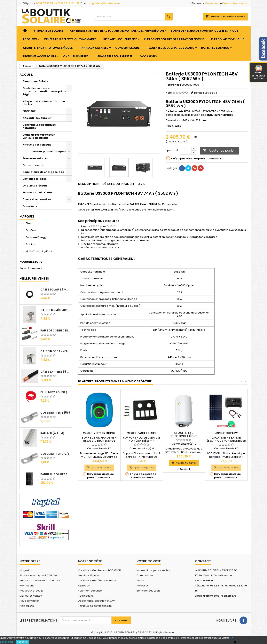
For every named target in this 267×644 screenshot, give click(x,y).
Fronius (30, 244)
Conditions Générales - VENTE (97, 580)
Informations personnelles (153, 570)
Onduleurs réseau (77, 56)
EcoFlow (31, 230)
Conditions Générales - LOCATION (99, 570)
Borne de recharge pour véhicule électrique (204, 31)
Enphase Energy (36, 237)
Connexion (212, 3)
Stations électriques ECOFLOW (39, 575)
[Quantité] (186, 151)
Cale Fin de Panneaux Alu (55, 351)
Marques (27, 216)
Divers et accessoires (40, 56)
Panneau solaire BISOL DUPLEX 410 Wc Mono (55, 474)
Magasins (26, 570)
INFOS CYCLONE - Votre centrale (40, 580)
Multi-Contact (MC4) (38, 251)
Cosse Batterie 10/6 (55, 454)
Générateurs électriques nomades (70, 39)
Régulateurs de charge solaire (170, 48)
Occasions (148, 56)
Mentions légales (89, 575)
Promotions (27, 586)
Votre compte (149, 561)
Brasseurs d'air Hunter (115, 56)
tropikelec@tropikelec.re (104, 3)
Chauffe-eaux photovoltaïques (48, 48)
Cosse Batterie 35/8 (55, 413)
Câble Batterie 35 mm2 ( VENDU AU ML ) (55, 372)
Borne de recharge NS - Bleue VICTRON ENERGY (99, 439)
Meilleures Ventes (34, 278)
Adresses (143, 586)
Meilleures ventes (31, 596)
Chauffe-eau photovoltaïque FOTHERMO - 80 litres (184, 436)
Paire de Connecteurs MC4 (55, 330)
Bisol (28, 223)
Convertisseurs (127, 48)
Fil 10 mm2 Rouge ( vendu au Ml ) (55, 392)
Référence (173, 85)
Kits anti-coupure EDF (120, 39)
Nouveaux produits (31, 591)
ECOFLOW (30, 39)
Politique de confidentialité (95, 606)
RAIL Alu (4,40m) (52, 433)
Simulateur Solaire (48, 31)
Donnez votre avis (206, 93)
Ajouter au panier (219, 151)
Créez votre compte (235, 3)
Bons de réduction (148, 591)
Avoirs (140, 580)
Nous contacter (29, 601)
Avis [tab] (142, 184)
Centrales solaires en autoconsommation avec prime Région (117, 31)
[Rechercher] (134, 17)
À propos (84, 586)
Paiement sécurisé (90, 591)
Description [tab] (88, 184)
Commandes (145, 575)
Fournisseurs (31, 262)
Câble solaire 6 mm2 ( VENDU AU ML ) (55, 290)
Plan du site (27, 606)
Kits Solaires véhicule (228, 39)
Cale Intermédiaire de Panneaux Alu (55, 310)
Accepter (22, 642)
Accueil (26, 75)
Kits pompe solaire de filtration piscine (174, 39)
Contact (203, 561)
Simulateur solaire (258, 72)
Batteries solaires (215, 48)
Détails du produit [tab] (118, 184)
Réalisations (86, 596)
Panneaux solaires (94, 48)
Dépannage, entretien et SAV (96, 601)
